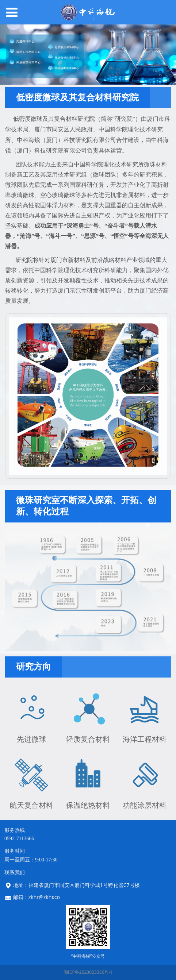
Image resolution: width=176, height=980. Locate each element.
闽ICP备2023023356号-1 (88, 972)
